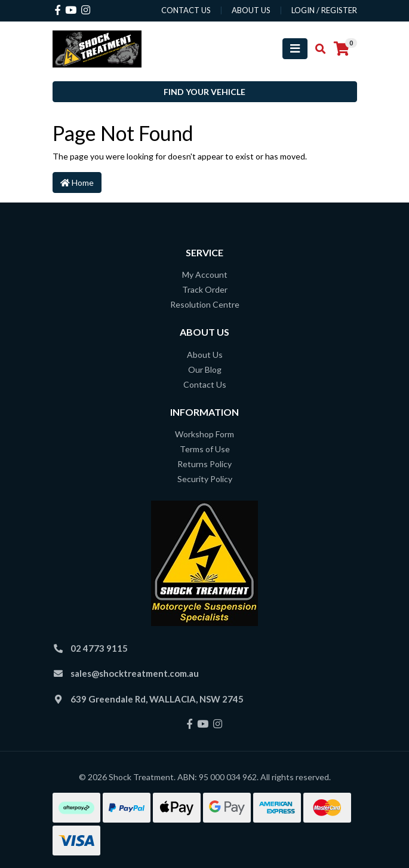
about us (251, 10)
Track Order (205, 289)
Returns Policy (204, 464)
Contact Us (205, 384)
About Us (205, 355)
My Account (205, 274)
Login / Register (324, 10)
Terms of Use (205, 449)
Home (77, 183)
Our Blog (205, 369)
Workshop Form (204, 434)
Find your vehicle (204, 92)
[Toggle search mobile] (317, 49)
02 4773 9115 (99, 648)
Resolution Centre (205, 304)
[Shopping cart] (342, 49)
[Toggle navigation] (295, 49)
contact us (186, 10)
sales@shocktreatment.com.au (135, 673)
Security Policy (205, 479)
